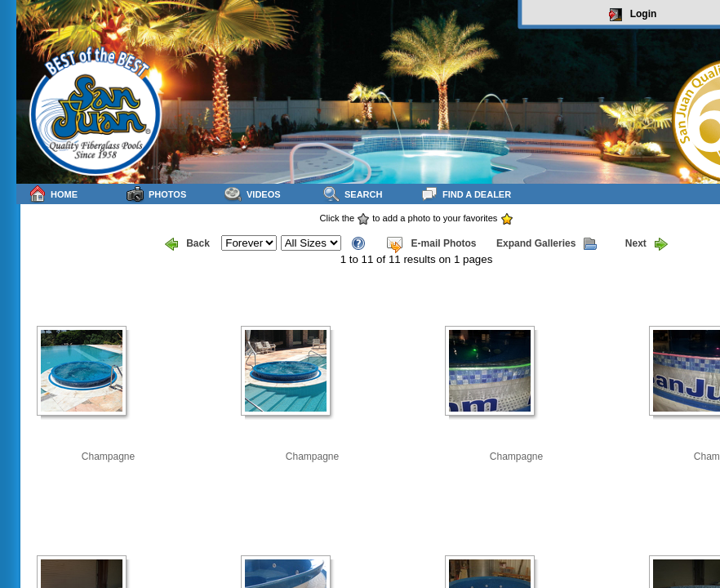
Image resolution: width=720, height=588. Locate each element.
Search (352, 194)
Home (53, 194)
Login (633, 15)
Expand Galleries (547, 244)
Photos (156, 194)
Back (187, 244)
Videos (253, 194)
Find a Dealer (466, 194)
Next (647, 244)
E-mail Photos (431, 244)
